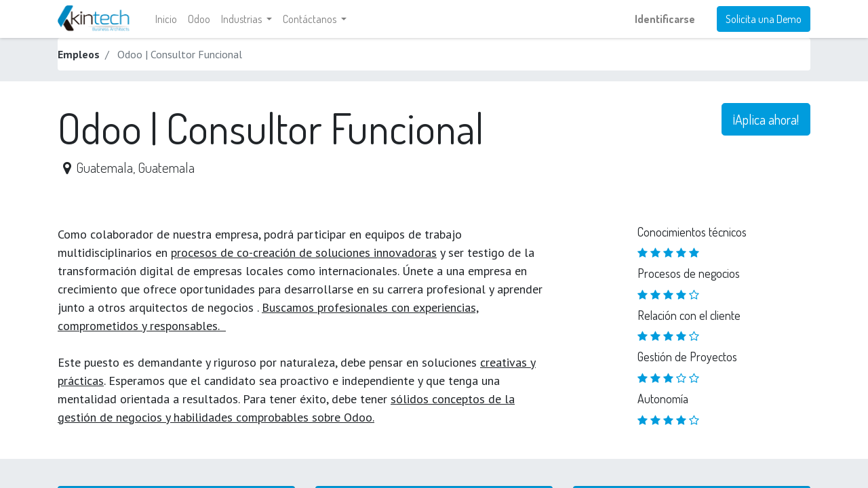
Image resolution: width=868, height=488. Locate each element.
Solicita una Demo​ (764, 19)
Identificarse (665, 19)
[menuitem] (166, 19)
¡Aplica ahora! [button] (766, 119)
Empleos (79, 54)
